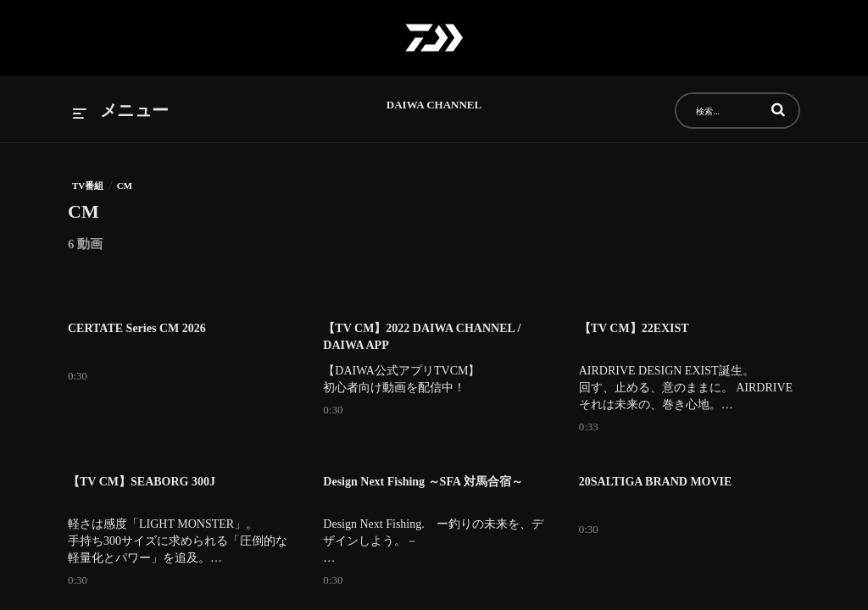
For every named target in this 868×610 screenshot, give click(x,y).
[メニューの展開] (121, 111)
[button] (778, 109)
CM (125, 186)
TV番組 (88, 186)
